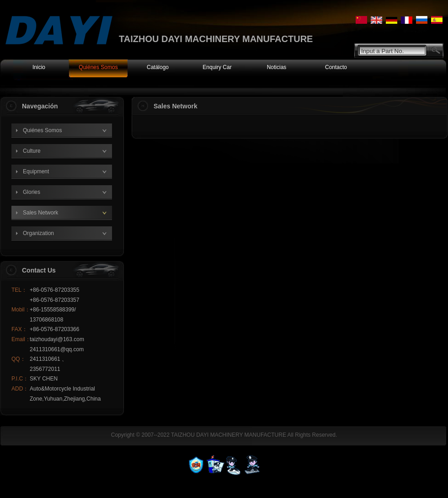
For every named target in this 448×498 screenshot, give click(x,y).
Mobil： (21, 310)
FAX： (19, 329)
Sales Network (40, 213)
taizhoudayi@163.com (57, 339)
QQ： (19, 359)
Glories (32, 192)
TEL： (19, 290)
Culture (32, 151)
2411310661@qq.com (57, 349)
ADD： (20, 389)
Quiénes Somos (42, 130)
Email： (21, 339)
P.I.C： (20, 379)
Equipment (36, 171)
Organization (38, 233)
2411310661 (46, 359)
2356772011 (45, 369)
